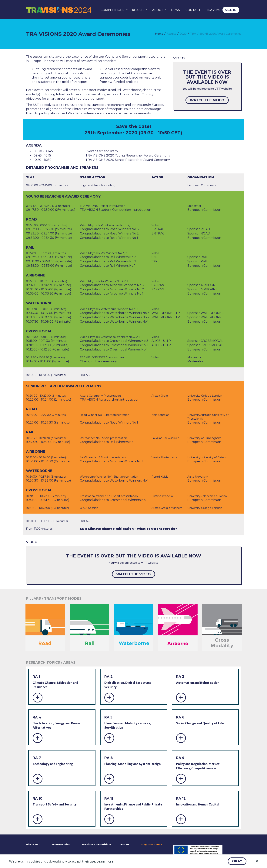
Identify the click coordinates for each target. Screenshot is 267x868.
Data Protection (60, 845)
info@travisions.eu (152, 845)
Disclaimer (32, 845)
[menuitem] (113, 10)
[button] (237, 861)
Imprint (124, 845)
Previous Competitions (97, 845)
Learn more (105, 861)
